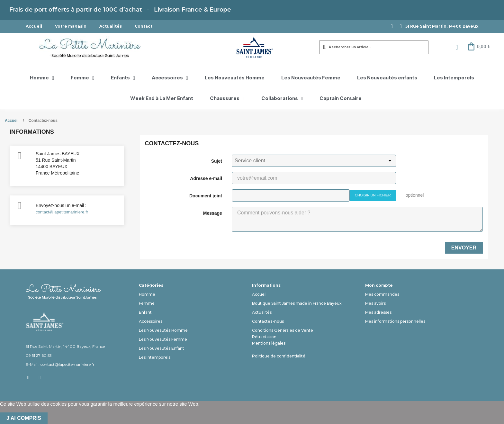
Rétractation (264, 337)
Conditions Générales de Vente (283, 330)
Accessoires (170, 78)
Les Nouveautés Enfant (162, 348)
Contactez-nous (268, 321)
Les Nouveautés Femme (311, 78)
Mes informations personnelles (395, 321)
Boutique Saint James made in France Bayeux (297, 303)
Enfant (145, 312)
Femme (82, 78)
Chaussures (227, 99)
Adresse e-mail (206, 178)
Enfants (123, 78)
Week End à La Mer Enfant (162, 99)
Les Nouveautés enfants (387, 78)
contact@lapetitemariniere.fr (62, 212)
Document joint (206, 196)
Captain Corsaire (341, 99)
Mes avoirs (375, 303)
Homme (42, 78)
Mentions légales (269, 343)
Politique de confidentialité (279, 356)
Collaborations (282, 99)
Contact (144, 26)
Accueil (34, 26)
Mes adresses (378, 312)
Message (213, 213)
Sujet (217, 161)
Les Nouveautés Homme (235, 78)
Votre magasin (71, 26)
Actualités (111, 26)
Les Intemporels (454, 78)
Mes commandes (382, 294)
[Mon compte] (457, 47)
